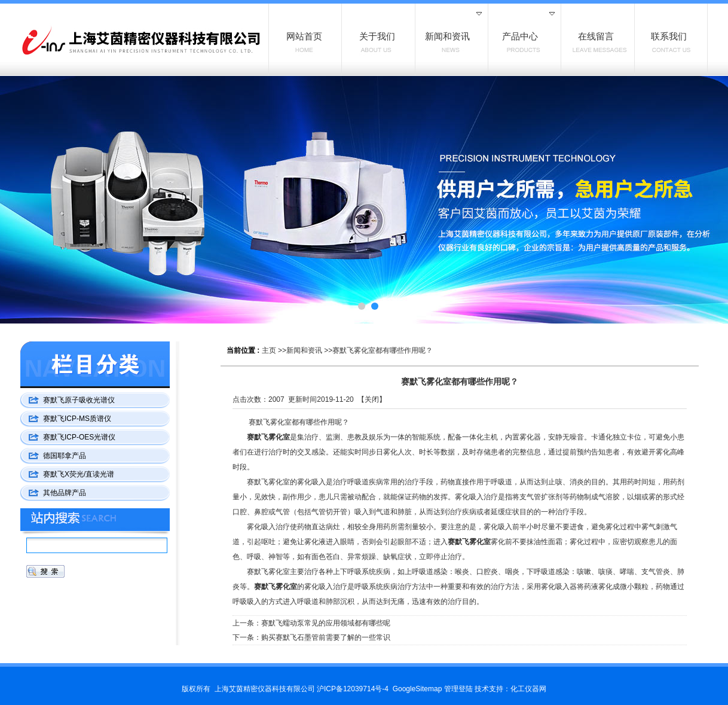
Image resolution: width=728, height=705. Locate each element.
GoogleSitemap (417, 689)
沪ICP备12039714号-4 (353, 689)
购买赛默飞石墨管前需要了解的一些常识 (326, 637)
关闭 (372, 399)
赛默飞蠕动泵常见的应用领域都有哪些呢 (326, 623)
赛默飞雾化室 (268, 437)
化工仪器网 (528, 689)
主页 (269, 350)
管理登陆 (458, 689)
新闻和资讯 (304, 350)
